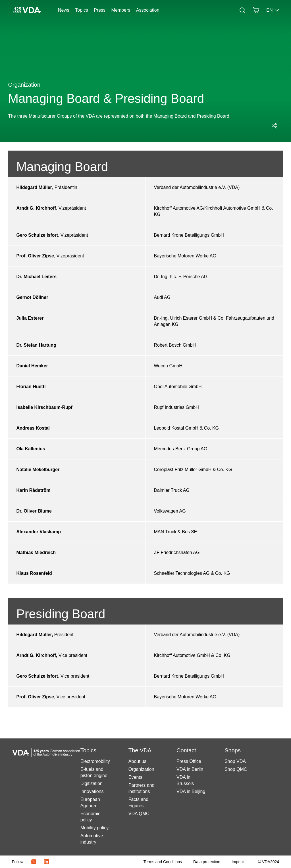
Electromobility (95, 761)
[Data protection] (207, 862)
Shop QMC (236, 769)
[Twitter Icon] (34, 862)
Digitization (92, 783)
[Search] (242, 10)
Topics (81, 10)
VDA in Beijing (191, 791)
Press (100, 10)
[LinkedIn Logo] (46, 862)
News (64, 10)
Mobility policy (95, 828)
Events (135, 777)
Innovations (92, 791)
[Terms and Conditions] (163, 862)
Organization (141, 769)
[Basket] (256, 10)
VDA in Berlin (190, 769)
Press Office (189, 761)
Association (148, 10)
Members (121, 10)
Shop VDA (235, 761)
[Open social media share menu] (275, 126)
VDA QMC (139, 814)
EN (273, 10)
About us (137, 761)
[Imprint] (238, 862)
